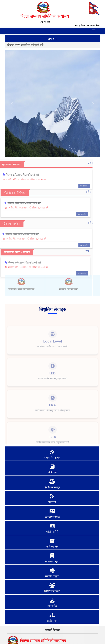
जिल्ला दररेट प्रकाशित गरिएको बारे (26, 45)
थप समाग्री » (77, 186)
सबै (83, 163)
